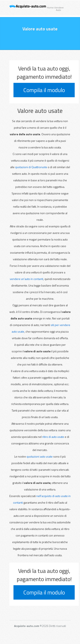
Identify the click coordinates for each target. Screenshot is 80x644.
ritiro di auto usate (53, 437)
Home (50, 8)
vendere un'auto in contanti (27, 279)
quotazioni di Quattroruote (31, 167)
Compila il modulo (44, 90)
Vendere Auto (58, 9)
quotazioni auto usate (40, 456)
